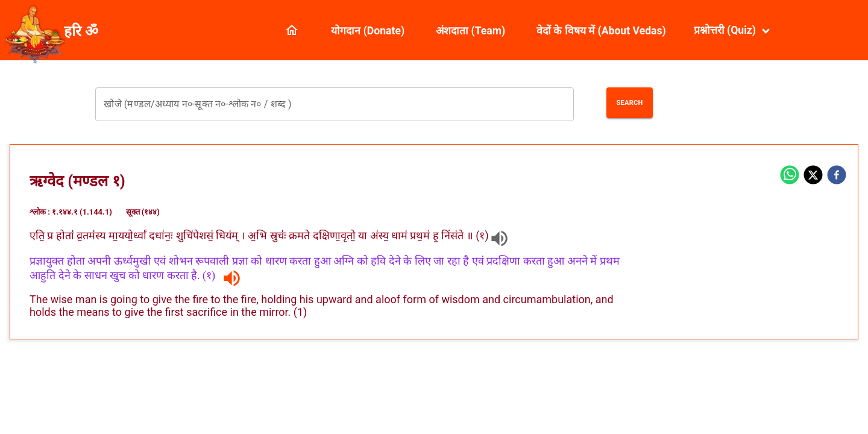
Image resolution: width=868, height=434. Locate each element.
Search (629, 103)
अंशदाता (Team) (470, 31)
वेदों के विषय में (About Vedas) (601, 31)
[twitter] (813, 176)
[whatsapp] (790, 176)
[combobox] (334, 104)
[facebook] (837, 176)
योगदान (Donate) (368, 31)
